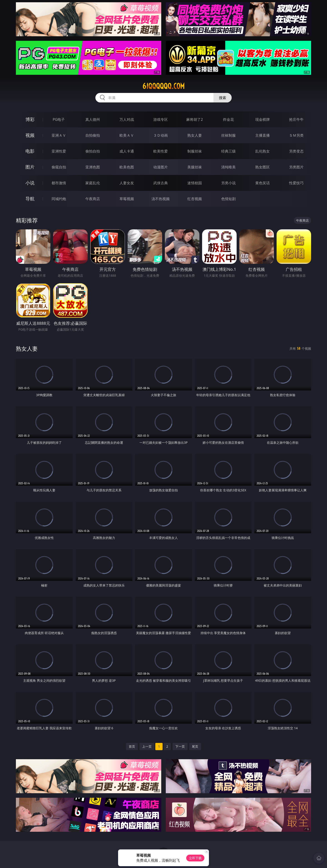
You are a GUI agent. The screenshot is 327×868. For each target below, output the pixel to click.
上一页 (147, 746)
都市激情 (59, 183)
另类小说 (228, 183)
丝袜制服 (228, 135)
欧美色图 (127, 167)
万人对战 (127, 119)
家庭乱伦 (93, 183)
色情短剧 (228, 199)
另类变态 (296, 151)
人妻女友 (127, 183)
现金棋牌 (263, 119)
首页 (132, 746)
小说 (30, 183)
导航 (30, 199)
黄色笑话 (263, 183)
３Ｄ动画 (161, 135)
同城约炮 (59, 199)
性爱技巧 (296, 183)
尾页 (195, 746)
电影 (30, 151)
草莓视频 (127, 199)
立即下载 (195, 858)
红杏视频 (195, 199)
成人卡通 (127, 151)
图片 (30, 167)
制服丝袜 (195, 151)
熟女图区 (263, 167)
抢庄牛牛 (296, 119)
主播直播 (263, 135)
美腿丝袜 (195, 167)
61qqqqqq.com (163, 86)
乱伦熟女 (263, 151)
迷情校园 (195, 183)
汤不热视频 (161, 199)
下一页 (180, 746)
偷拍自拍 (93, 151)
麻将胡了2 (194, 119)
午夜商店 (93, 199)
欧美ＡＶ (127, 135)
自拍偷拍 (93, 135)
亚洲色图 (93, 167)
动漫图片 (161, 167)
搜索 (223, 98)
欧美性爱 (161, 151)
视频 (30, 135)
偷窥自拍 (59, 167)
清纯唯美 (228, 167)
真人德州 (93, 119)
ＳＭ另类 (296, 135)
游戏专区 (161, 119)
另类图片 (296, 167)
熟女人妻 (195, 135)
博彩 (30, 119)
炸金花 (228, 119)
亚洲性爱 (59, 151)
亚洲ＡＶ (59, 135)
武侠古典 (161, 183)
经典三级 (228, 151)
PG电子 (59, 119)
